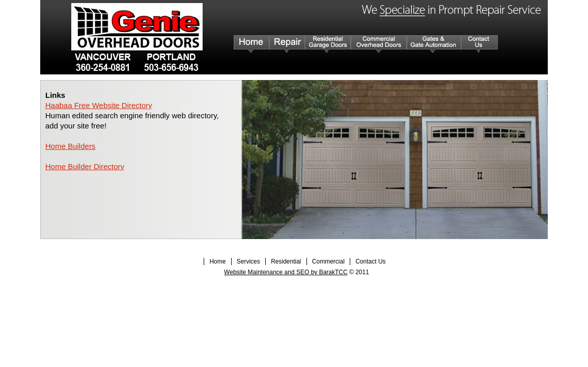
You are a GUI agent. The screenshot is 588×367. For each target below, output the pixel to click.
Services (249, 261)
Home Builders (70, 146)
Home (218, 261)
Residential (287, 261)
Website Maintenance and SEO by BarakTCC (286, 272)
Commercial (329, 261)
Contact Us (370, 261)
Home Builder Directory (85, 166)
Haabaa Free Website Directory (99, 105)
